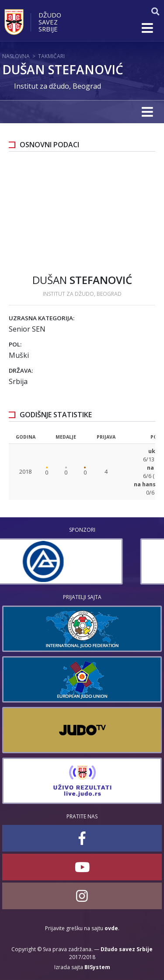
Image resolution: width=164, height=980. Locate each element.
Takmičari (51, 56)
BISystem (97, 967)
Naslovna (16, 56)
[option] (82, 561)
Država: (21, 371)
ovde (111, 928)
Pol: (15, 344)
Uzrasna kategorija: (42, 318)
